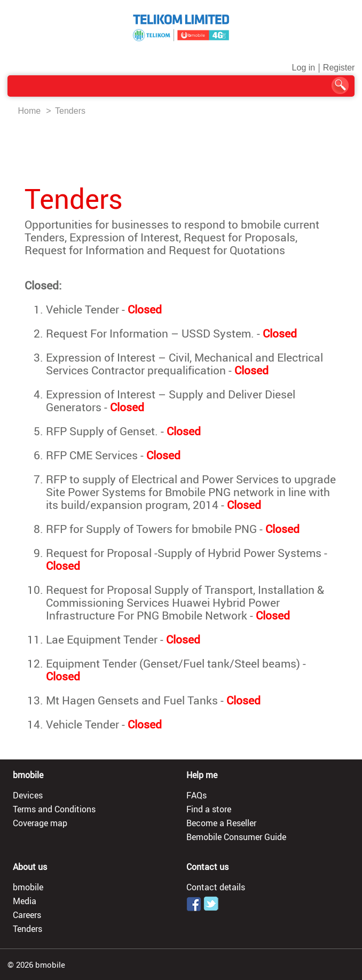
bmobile (28, 887)
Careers (27, 915)
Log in (304, 68)
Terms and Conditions (54, 809)
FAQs (196, 795)
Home (30, 111)
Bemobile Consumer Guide (236, 837)
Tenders (70, 111)
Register (339, 68)
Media (25, 901)
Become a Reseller (221, 823)
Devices (28, 795)
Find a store (209, 809)
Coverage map (40, 823)
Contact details (216, 887)
